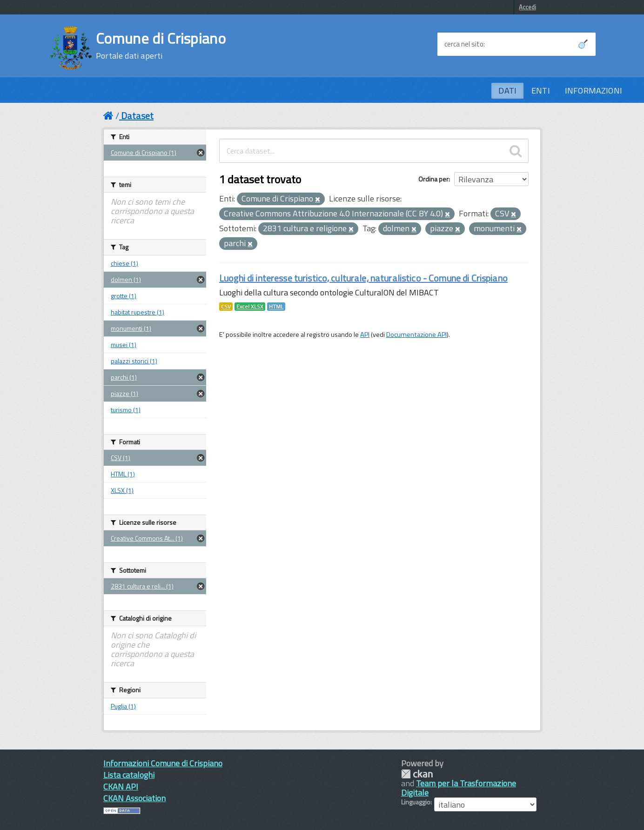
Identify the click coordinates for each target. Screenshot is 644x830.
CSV (226, 307)
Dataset (137, 116)
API (365, 335)
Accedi (527, 7)
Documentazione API (416, 335)
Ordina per (433, 179)
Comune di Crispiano (161, 46)
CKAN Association (134, 798)
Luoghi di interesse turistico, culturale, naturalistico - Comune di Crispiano (363, 278)
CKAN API (121, 786)
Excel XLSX (250, 307)
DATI (507, 90)
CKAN (417, 774)
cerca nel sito (464, 44)
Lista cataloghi (129, 775)
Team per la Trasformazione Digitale (459, 788)
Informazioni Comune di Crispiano (163, 763)
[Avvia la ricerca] (583, 44)
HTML (276, 307)
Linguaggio (416, 802)
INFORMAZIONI (594, 90)
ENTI (541, 90)
